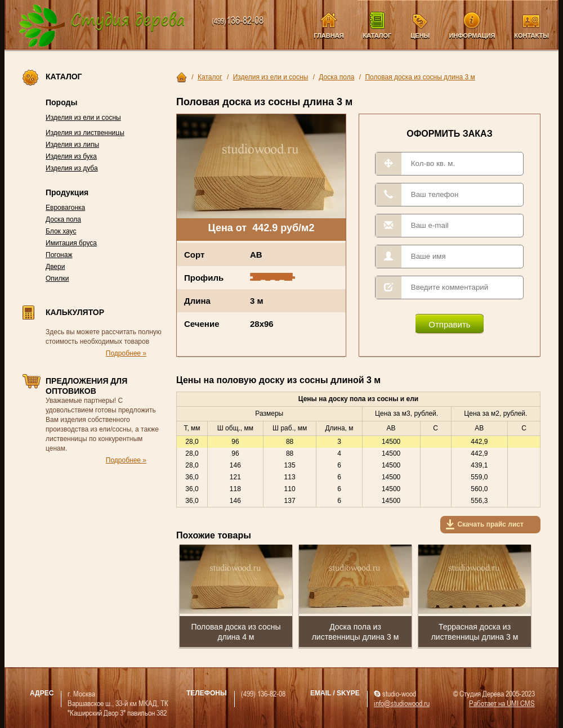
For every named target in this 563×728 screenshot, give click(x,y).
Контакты (531, 35)
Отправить (449, 324)
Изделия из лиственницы (85, 133)
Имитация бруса (71, 243)
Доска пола (63, 219)
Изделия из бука (71, 156)
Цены (420, 35)
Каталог (377, 35)
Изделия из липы (72, 145)
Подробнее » (126, 353)
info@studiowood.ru (402, 703)
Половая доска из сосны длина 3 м (420, 77)
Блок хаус (61, 231)
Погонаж (59, 255)
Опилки (57, 278)
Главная (329, 35)
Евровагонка (65, 208)
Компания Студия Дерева (102, 26)
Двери (55, 267)
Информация (472, 35)
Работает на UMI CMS (502, 703)
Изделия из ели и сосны (83, 118)
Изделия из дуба (72, 168)
